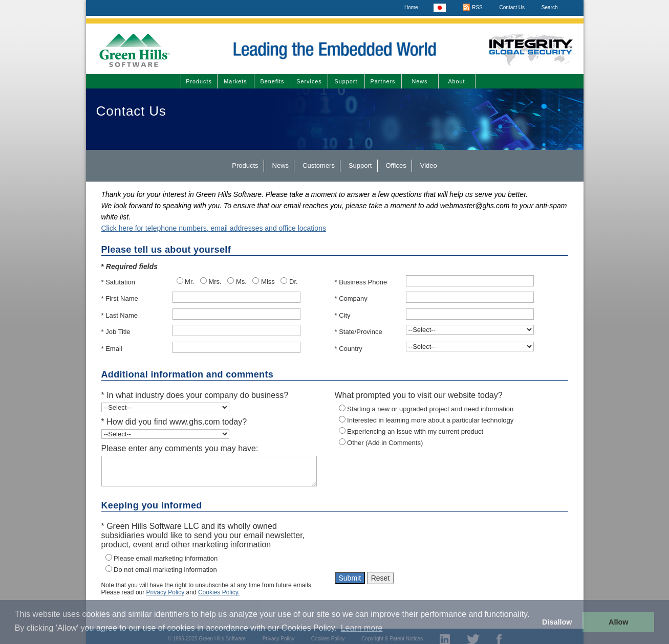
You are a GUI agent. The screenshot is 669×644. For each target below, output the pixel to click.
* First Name (120, 298)
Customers (319, 165)
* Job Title (116, 332)
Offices (396, 165)
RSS (472, 7)
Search (550, 7)
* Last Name (120, 315)
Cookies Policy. (219, 592)
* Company (351, 298)
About (456, 81)
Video (429, 165)
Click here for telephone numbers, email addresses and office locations (214, 228)
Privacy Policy (166, 592)
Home (411, 7)
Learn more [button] (362, 628)
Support (346, 81)
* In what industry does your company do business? (195, 395)
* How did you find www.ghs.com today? (174, 422)
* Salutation (118, 282)
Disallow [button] (557, 622)
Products (199, 81)
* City (343, 315)
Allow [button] (618, 622)
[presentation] (413, 544)
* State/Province (359, 332)
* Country (349, 349)
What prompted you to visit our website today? (419, 395)
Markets (235, 81)
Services (309, 81)
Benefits (272, 81)
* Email (112, 349)
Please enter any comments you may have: (180, 448)
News (420, 81)
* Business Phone (361, 282)
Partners (383, 81)
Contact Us (512, 7)
